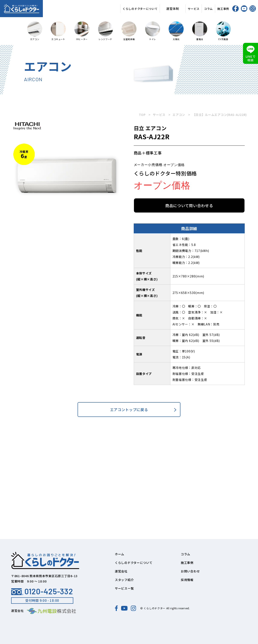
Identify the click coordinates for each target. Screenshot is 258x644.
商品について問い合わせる (189, 205)
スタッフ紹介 (124, 580)
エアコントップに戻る (129, 410)
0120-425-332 (42, 591)
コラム (208, 9)
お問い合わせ (190, 571)
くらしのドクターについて (140, 9)
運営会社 (121, 571)
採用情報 (187, 580)
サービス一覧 (124, 588)
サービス (194, 9)
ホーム (120, 554)
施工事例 (223, 9)
